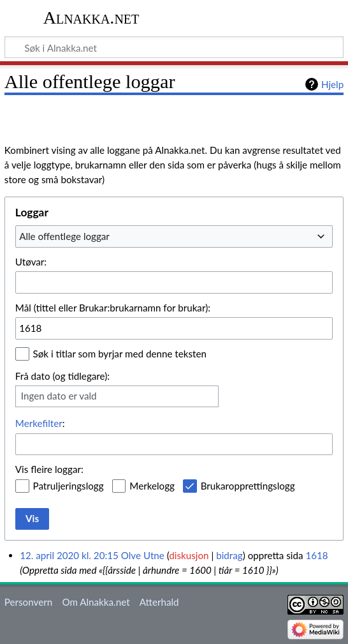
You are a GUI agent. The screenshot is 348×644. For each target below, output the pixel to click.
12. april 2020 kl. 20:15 (69, 555)
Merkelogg (152, 486)
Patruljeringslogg (69, 486)
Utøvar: (31, 262)
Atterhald (159, 602)
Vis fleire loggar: (49, 469)
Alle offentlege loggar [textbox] (64, 236)
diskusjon (189, 555)
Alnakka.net (91, 18)
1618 (316, 555)
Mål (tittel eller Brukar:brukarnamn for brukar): (113, 308)
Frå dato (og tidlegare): (62, 376)
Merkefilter (39, 423)
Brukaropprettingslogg (248, 486)
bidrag (229, 555)
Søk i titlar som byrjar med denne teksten (120, 354)
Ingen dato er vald (59, 396)
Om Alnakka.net (96, 602)
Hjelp (332, 84)
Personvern (28, 602)
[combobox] (174, 236)
